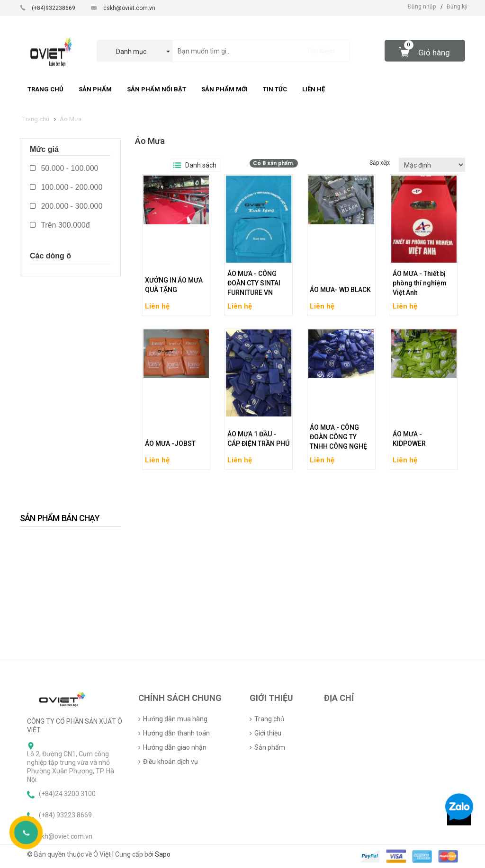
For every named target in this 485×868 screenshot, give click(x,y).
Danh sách (201, 165)
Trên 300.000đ (60, 225)
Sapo (163, 854)
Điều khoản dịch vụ (171, 762)
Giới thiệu (268, 733)
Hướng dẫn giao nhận (175, 747)
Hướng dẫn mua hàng (175, 719)
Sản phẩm (270, 747)
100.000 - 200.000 (66, 187)
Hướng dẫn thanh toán (176, 733)
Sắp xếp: (381, 163)
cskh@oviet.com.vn (129, 8)
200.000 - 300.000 (66, 206)
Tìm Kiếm (320, 51)
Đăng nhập (422, 7)
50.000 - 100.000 (64, 168)
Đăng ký (457, 7)
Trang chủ (269, 719)
